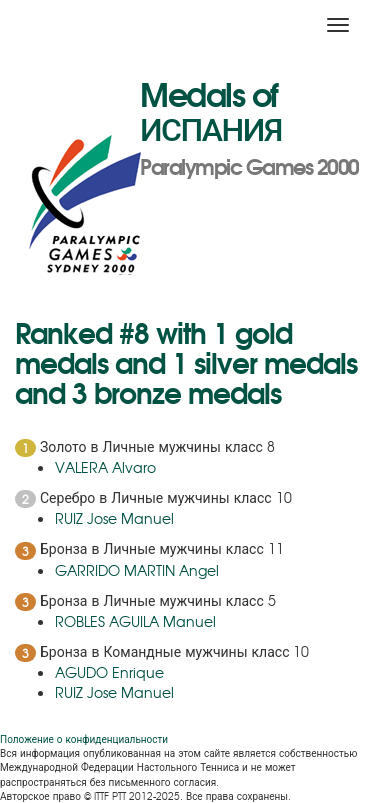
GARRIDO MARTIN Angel (137, 570)
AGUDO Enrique (109, 672)
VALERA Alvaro (105, 467)
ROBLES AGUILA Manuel (135, 621)
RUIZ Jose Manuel (114, 518)
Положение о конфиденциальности (84, 738)
